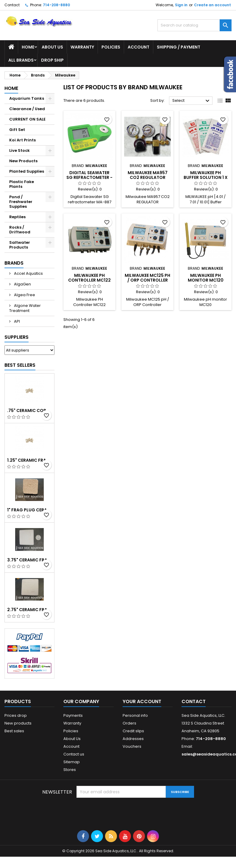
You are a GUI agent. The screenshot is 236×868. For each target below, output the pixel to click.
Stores (70, 770)
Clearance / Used (27, 109)
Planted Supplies (27, 171)
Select (192, 101)
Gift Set (17, 130)
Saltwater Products (20, 245)
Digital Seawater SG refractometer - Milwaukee (89, 177)
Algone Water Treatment (25, 308)
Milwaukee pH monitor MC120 (206, 278)
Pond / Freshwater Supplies (21, 202)
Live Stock (19, 150)
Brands (14, 263)
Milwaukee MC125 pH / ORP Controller (147, 278)
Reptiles (17, 217)
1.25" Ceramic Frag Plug (29, 460)
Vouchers (132, 746)
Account (139, 47)
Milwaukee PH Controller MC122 (89, 278)
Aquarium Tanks (27, 98)
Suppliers (17, 337)
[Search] (194, 25)
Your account (142, 701)
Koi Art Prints (22, 140)
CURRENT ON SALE (27, 119)
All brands (21, 60)
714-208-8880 (56, 5)
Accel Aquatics (28, 273)
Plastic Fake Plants (22, 184)
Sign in (181, 5)
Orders (129, 723)
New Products (23, 161)
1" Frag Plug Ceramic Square (29, 510)
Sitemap (72, 762)
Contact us (74, 754)
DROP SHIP (52, 60)
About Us (52, 47)
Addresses (133, 739)
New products (18, 723)
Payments (73, 715)
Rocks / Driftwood (20, 230)
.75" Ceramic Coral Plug (29, 410)
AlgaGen (22, 284)
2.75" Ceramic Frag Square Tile (29, 610)
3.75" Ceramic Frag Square (29, 560)
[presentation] (122, 812)
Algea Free (24, 295)
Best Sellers (20, 365)
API (17, 321)
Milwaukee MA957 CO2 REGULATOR (148, 175)
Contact (12, 5)
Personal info (135, 715)
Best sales (14, 731)
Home (28, 47)
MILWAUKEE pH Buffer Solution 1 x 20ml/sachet (206, 177)
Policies (111, 47)
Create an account (212, 5)
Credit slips (133, 731)
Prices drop (16, 715)
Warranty (82, 47)
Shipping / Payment (179, 47)
